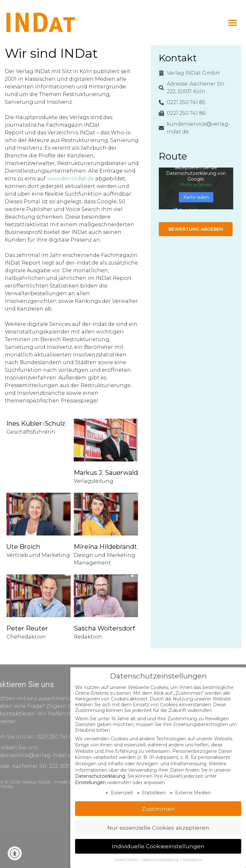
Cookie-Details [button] (127, 860)
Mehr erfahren (196, 185)
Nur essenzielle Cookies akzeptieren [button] (158, 828)
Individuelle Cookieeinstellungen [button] (158, 846)
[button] (232, 23)
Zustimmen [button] (158, 809)
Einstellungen (90, 782)
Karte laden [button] (196, 197)
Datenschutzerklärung (100, 776)
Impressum (192, 860)
